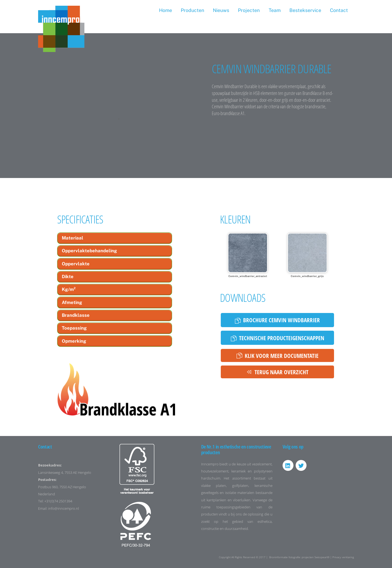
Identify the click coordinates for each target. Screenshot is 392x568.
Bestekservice (305, 10)
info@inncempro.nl (64, 508)
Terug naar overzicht (277, 372)
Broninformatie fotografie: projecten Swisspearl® (299, 557)
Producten (192, 10)
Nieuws (221, 10)
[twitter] (301, 465)
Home (166, 10)
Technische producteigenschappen (278, 338)
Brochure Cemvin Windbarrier (277, 320)
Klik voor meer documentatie (278, 356)
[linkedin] (288, 465)
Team (275, 10)
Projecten (249, 10)
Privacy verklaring (343, 557)
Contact (339, 10)
